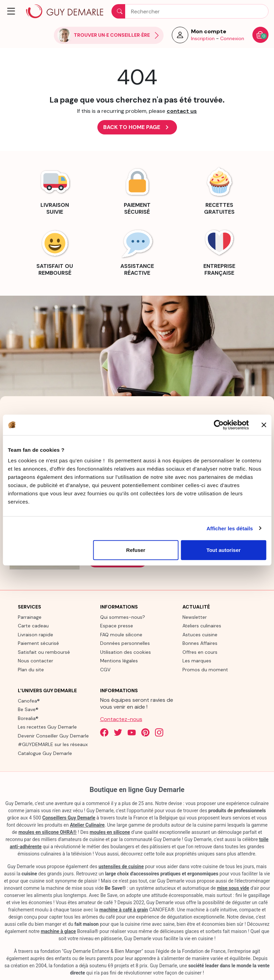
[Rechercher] (190, 11)
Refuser (136, 550)
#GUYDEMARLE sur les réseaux (53, 744)
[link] (55, 190)
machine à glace (58, 931)
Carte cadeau (33, 626)
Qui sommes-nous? (123, 617)
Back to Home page (137, 127)
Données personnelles (125, 643)
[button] (12, 11)
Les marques (197, 661)
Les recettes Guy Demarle (47, 727)
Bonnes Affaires (200, 643)
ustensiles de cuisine (121, 866)
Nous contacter (35, 661)
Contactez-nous (121, 719)
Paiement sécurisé (38, 643)
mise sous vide (233, 888)
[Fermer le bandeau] (264, 425)
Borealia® (28, 718)
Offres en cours (200, 652)
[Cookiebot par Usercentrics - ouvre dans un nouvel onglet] (219, 425)
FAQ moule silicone (121, 635)
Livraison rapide (35, 635)
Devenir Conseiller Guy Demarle (53, 736)
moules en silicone (110, 832)
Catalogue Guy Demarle (45, 753)
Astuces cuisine (200, 635)
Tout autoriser (224, 550)
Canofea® (29, 701)
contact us (182, 111)
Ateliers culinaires (202, 626)
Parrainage (30, 617)
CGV (105, 670)
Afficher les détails (230, 528)
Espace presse (117, 626)
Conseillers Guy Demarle (69, 818)
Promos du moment (205, 670)
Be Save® (28, 709)
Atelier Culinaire (87, 825)
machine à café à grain (124, 910)
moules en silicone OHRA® (48, 832)
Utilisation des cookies (126, 652)
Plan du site (31, 670)
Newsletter (195, 617)
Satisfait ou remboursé (44, 652)
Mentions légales (119, 661)
